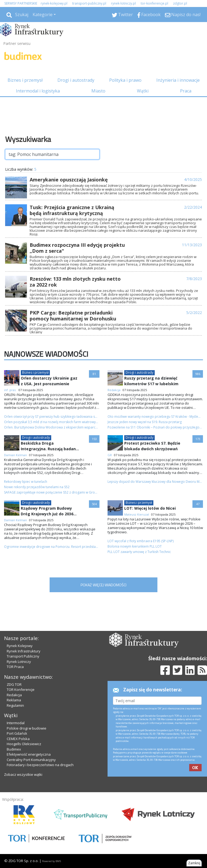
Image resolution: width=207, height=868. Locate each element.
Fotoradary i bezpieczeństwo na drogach (40, 765)
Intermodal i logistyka (38, 91)
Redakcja (14, 695)
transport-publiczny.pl (89, 3)
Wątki (143, 91)
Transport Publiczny (23, 656)
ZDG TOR (14, 684)
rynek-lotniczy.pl (123, 3)
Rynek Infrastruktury (24, 651)
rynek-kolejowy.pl (54, 3)
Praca (186, 91)
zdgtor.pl (180, 3)
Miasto (98, 91)
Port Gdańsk (17, 733)
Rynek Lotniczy (19, 662)
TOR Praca (15, 667)
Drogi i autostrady (76, 80)
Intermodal (16, 723)
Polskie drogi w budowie (27, 728)
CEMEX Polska (18, 739)
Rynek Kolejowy (20, 646)
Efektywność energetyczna (29, 754)
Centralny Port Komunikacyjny (31, 760)
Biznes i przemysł (25, 80)
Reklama (14, 700)
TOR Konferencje (21, 690)
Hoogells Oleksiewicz (24, 744)
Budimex (14, 749)
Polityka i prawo (125, 80)
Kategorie (43, 15)
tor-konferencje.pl (154, 3)
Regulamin (15, 705)
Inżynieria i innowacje (178, 80)
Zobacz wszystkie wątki (23, 774)
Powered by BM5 (51, 861)
